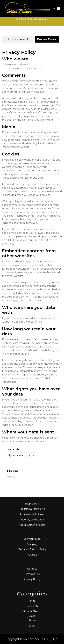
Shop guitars (32, 504)
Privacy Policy (32, 579)
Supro (32, 626)
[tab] (58, 9)
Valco (32, 616)
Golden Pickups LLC (18, 39)
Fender (32, 601)
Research (32, 606)
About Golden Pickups (32, 525)
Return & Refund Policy (32, 549)
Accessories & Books (32, 514)
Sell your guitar (32, 539)
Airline (32, 620)
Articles (32, 555)
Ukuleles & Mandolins (32, 509)
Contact (32, 569)
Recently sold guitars (32, 520)
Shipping (32, 544)
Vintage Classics (32, 611)
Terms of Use (32, 574)
